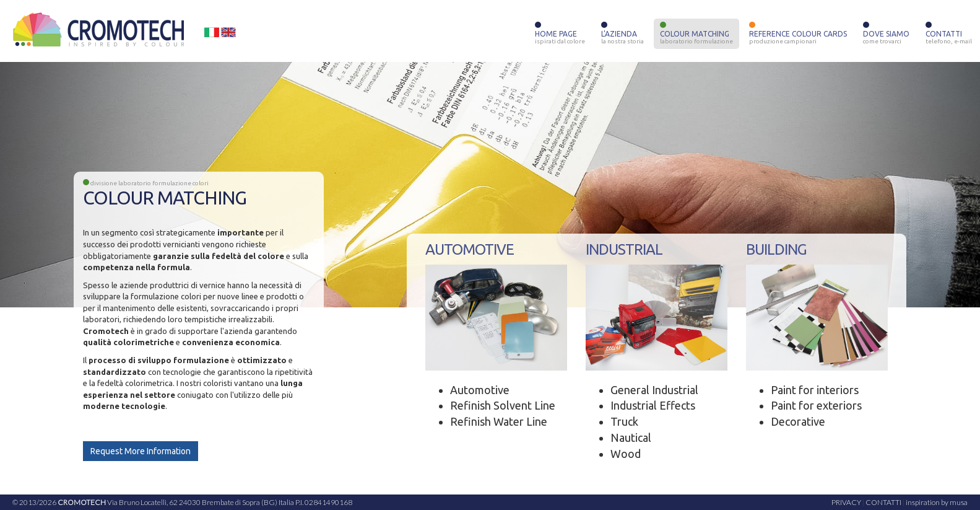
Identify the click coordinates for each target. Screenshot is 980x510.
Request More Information (141, 451)
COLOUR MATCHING (696, 35)
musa (959, 502)
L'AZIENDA (622, 35)
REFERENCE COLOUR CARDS (798, 35)
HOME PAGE (560, 35)
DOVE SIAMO (886, 35)
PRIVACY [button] (846, 502)
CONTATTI (949, 35)
